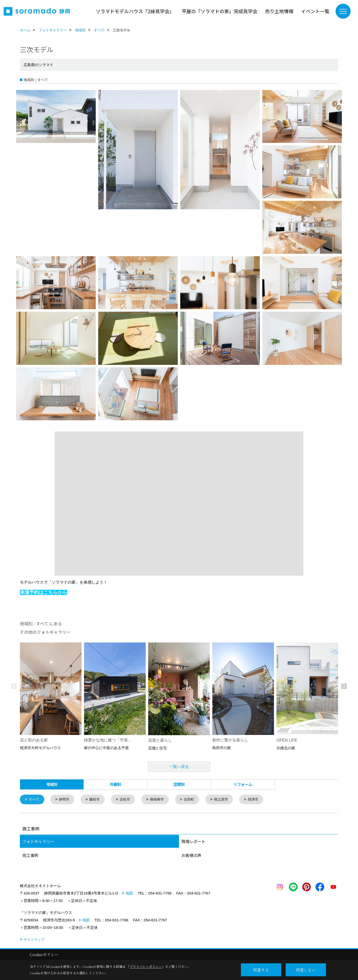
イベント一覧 (315, 11)
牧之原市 (228, 800)
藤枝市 (97, 800)
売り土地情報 (279, 11)
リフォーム (243, 784)
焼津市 (261, 800)
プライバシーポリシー (146, 966)
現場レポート (193, 842)
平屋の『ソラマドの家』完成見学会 (220, 11)
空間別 (179, 784)
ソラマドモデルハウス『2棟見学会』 (135, 11)
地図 (129, 894)
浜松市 (128, 800)
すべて (35, 800)
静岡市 (66, 800)
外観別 (115, 784)
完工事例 (30, 856)
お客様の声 (191, 856)
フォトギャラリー (38, 842)
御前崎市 (162, 800)
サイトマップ (34, 940)
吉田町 (195, 800)
